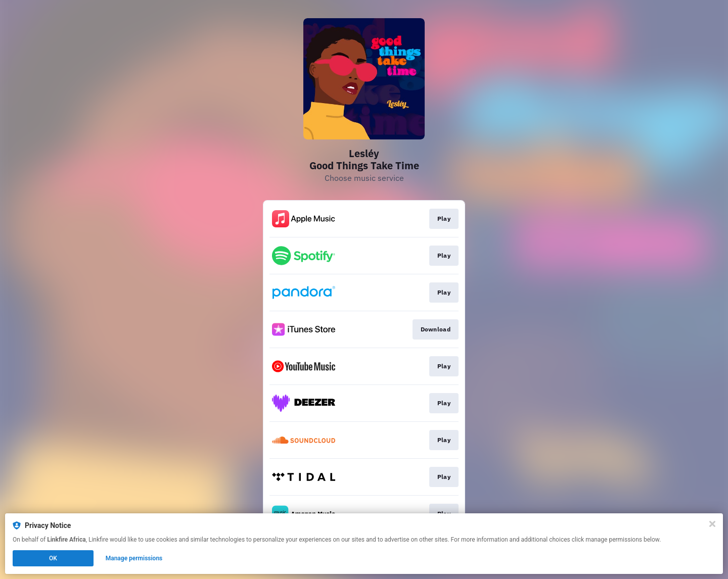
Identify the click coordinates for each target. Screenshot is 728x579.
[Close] (712, 524)
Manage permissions (134, 558)
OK (53, 558)
